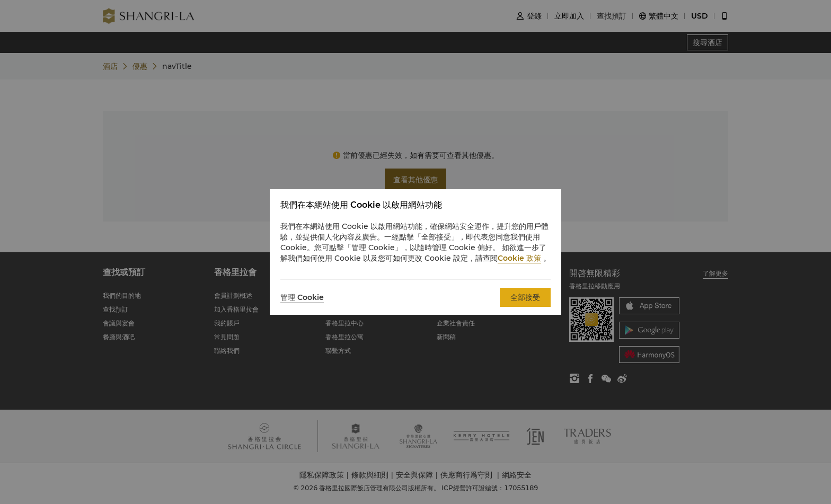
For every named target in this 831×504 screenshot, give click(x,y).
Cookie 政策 (519, 258)
